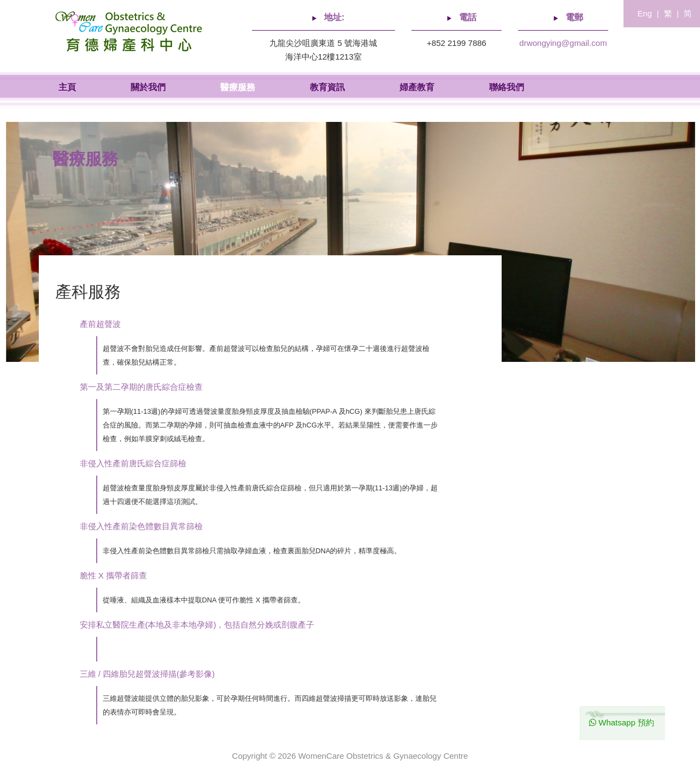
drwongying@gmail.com (563, 43)
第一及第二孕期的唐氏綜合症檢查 (141, 387)
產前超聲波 (100, 324)
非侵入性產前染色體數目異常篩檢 (141, 526)
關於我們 (148, 87)
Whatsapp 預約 (622, 722)
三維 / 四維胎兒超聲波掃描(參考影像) (148, 674)
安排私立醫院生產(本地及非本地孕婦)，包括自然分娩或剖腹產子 (197, 625)
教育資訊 (327, 87)
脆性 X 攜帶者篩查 (113, 575)
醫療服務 (238, 87)
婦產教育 (417, 87)
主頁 (67, 87)
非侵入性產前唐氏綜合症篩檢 (133, 463)
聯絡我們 (507, 87)
